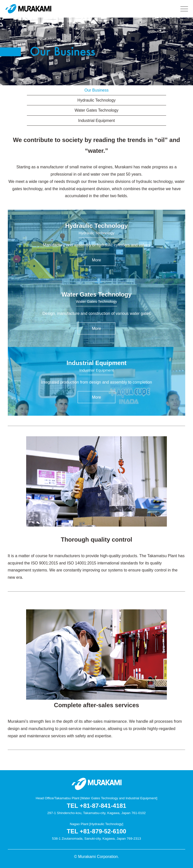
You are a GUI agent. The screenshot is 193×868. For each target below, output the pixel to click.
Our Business (96, 90)
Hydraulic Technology (96, 100)
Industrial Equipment (96, 121)
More (96, 260)
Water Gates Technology (96, 110)
